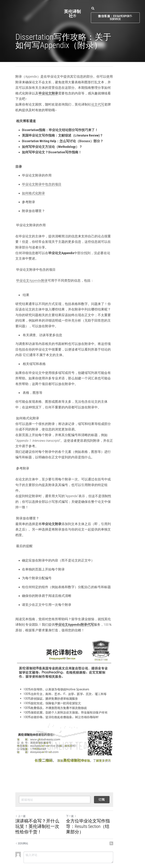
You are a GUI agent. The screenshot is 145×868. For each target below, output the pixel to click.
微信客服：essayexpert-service (115, 18)
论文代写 (98, 99)
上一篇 (20, 799)
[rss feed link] (128, 827)
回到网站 (22, 827)
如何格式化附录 (33, 188)
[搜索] (93, 8)
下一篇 (80, 799)
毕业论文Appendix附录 (32, 269)
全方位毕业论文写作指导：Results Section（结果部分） (101, 807)
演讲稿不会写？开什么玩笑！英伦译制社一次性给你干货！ (42, 810)
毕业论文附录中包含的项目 (42, 179)
